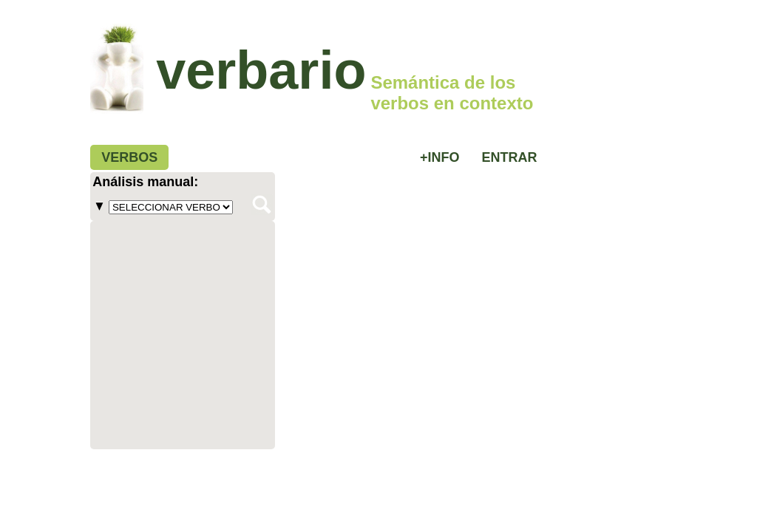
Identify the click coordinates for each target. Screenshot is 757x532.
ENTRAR (510, 157)
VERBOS (129, 157)
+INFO (440, 157)
